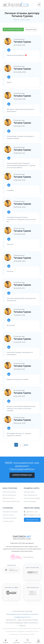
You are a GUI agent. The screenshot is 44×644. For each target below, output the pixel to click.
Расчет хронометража (32, 498)
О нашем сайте (8, 521)
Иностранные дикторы (11, 501)
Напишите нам (32, 520)
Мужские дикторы (9, 492)
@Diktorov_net (31, 512)
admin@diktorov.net (32, 515)
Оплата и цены (8, 515)
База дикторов (31, 29)
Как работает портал (10, 512)
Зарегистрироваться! (22, 475)
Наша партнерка (30, 501)
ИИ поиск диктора (10, 518)
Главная (16, 20)
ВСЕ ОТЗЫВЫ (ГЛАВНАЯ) (13, 29)
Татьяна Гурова (22, 42)
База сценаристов (30, 495)
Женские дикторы (9, 495)
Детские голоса (9, 498)
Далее (26, 445)
